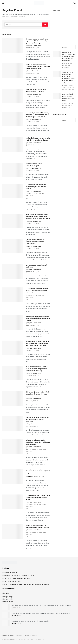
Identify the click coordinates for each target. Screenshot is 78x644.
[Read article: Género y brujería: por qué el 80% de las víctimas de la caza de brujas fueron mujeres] (13, 398)
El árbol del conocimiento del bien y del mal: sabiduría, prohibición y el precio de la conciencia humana (37, 343)
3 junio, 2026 (31, 171)
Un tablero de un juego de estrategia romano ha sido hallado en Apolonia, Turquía (38, 318)
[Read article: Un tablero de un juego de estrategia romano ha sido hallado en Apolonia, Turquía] (13, 323)
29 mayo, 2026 (31, 376)
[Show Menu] (3, 3)
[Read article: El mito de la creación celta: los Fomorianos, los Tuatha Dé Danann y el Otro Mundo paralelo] (13, 71)
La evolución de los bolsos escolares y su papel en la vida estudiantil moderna (38, 472)
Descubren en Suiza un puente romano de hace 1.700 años (30, 621)
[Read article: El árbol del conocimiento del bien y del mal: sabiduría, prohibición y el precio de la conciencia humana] (13, 348)
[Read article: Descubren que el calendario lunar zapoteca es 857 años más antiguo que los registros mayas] (13, 45)
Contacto (19, 636)
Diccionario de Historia (10, 572)
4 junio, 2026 (31, 145)
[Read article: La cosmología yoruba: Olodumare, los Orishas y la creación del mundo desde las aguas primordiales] (13, 119)
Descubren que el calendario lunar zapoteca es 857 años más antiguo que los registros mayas (37, 41)
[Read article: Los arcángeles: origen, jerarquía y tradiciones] (13, 271)
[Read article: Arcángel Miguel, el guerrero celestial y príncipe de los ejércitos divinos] (13, 144)
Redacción (30, 477)
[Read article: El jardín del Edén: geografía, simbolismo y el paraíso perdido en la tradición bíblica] (13, 446)
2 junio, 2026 (31, 249)
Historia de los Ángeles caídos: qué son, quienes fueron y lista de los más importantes (69, 56)
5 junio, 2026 (31, 48)
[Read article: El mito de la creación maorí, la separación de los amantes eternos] (13, 532)
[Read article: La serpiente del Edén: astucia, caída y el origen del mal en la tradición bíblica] (13, 502)
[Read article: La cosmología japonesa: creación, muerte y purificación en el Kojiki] (13, 295)
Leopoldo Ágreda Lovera (34, 46)
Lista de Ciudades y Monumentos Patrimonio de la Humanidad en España (26, 584)
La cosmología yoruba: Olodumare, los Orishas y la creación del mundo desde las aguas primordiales (37, 115)
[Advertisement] (64, 29)
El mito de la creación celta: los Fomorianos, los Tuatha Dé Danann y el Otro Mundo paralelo (38, 66)
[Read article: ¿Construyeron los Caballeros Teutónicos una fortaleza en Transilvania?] (13, 246)
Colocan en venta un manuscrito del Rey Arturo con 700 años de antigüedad (38, 419)
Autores (27, 636)
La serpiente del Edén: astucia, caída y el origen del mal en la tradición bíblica (38, 497)
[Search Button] (75, 3)
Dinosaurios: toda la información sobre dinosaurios (18, 576)
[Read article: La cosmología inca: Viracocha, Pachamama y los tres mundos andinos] (13, 191)
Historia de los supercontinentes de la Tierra (16, 578)
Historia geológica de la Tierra (12, 582)
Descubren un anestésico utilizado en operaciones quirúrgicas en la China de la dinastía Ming (37, 369)
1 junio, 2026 (31, 325)
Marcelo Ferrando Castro (34, 71)
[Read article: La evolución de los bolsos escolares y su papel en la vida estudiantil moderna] (13, 476)
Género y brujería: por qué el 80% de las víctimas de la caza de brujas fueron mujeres (38, 394)
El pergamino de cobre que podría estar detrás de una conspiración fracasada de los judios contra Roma (38, 217)
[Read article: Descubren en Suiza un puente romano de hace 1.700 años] (13, 96)
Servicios (34, 636)
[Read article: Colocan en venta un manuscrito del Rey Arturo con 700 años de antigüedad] (13, 424)
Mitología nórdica (8, 599)
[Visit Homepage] (39, 3)
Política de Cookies (8, 636)
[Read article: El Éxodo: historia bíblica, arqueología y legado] (13, 170)
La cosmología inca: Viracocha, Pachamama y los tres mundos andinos (36, 187)
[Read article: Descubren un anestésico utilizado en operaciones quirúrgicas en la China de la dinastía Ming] (13, 373)
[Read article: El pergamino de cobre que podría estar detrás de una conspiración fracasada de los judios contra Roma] (13, 221)
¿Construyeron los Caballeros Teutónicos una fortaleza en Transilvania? (36, 242)
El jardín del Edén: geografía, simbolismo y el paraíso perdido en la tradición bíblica (38, 442)
